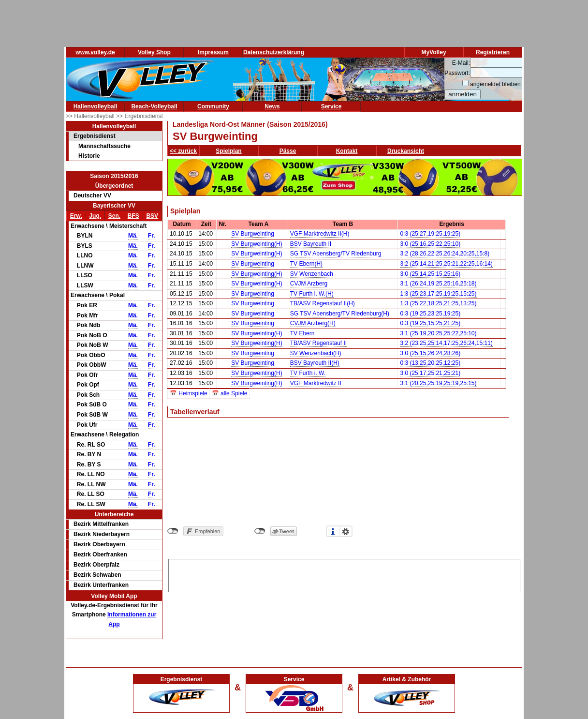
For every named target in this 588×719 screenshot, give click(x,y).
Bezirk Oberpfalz (96, 565)
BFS (133, 216)
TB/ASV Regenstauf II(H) (323, 303)
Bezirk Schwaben (97, 575)
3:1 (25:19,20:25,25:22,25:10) (438, 333)
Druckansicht (406, 151)
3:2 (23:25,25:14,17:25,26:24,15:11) (446, 343)
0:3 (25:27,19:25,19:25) (430, 234)
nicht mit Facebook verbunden (173, 531)
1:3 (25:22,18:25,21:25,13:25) (438, 303)
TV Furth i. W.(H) (312, 294)
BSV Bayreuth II (311, 244)
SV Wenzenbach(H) (316, 353)
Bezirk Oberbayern (99, 544)
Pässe (288, 151)
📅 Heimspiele (189, 393)
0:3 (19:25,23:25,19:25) (430, 314)
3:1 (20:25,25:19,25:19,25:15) (438, 383)
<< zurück (183, 151)
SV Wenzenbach (312, 274)
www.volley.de (95, 52)
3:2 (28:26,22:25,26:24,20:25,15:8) (445, 254)
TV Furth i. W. (308, 373)
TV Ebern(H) (306, 264)
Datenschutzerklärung (274, 52)
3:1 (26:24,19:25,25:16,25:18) (438, 284)
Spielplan (228, 151)
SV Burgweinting (253, 234)
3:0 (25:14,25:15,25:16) (430, 274)
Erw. (76, 216)
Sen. (114, 216)
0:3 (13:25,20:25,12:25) (430, 363)
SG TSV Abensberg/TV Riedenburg (336, 254)
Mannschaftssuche (104, 146)
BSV (152, 216)
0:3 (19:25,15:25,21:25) (430, 323)
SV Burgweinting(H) (257, 244)
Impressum (213, 52)
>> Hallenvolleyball (91, 116)
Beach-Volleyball (154, 106)
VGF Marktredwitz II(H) (320, 234)
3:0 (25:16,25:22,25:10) (430, 244)
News (272, 106)
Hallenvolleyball (96, 106)
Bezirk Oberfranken (100, 554)
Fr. (152, 236)
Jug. (95, 216)
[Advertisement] (344, 574)
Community (213, 106)
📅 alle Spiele (230, 393)
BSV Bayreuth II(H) (315, 363)
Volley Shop (154, 52)
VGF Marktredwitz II (316, 383)
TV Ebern (302, 333)
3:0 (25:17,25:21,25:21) (430, 373)
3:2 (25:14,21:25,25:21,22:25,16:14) (446, 264)
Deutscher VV (92, 195)
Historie (89, 156)
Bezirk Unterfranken (101, 585)
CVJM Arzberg (309, 284)
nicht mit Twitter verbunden (260, 531)
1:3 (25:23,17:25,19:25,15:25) (438, 294)
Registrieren (493, 52)
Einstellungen (346, 531)
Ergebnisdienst (95, 136)
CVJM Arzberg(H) (313, 323)
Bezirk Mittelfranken (101, 524)
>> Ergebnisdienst (140, 116)
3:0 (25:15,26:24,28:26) (430, 353)
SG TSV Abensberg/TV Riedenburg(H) (340, 314)
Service (331, 106)
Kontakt (347, 151)
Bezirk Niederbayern (102, 534)
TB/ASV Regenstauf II (318, 343)
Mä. (133, 236)
